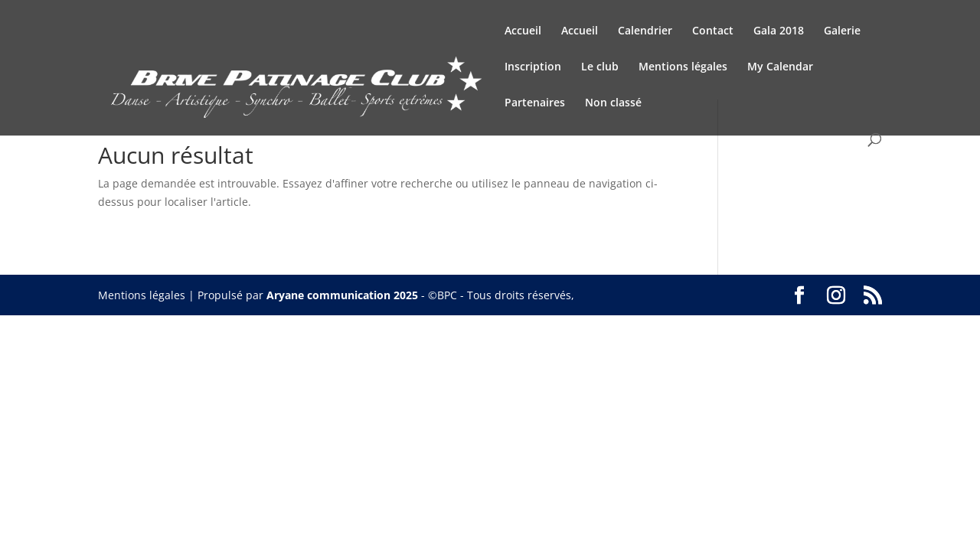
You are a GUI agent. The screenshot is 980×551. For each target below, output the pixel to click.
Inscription (533, 67)
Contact (713, 31)
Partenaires (535, 103)
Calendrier (645, 31)
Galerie (842, 31)
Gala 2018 (779, 31)
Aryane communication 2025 (342, 295)
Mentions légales (683, 67)
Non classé (613, 103)
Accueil (523, 31)
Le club (600, 67)
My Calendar (780, 67)
